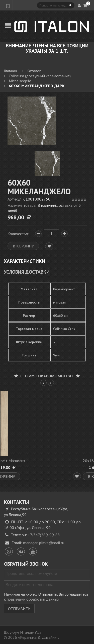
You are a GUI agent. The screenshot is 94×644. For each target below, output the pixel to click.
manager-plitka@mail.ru (44, 543)
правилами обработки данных (33, 599)
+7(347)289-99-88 (44, 535)
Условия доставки (27, 272)
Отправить (19, 609)
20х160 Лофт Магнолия (43, 461)
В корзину (43, 476)
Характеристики (24, 261)
